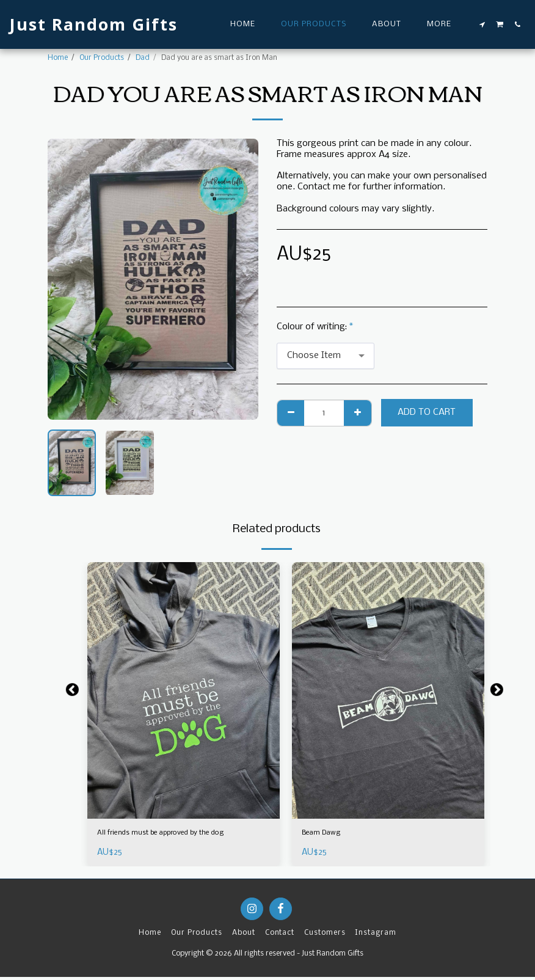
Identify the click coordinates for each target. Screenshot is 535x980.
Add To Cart (427, 412)
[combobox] (326, 356)
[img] (184, 690)
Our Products (102, 58)
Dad (143, 58)
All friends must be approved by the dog (181, 835)
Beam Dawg (326, 835)
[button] (482, 24)
